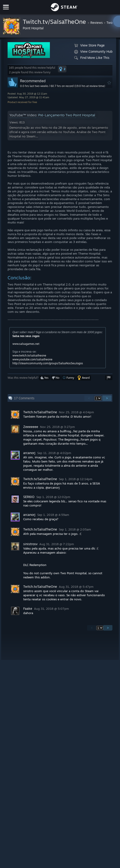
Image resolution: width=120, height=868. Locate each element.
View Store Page (89, 45)
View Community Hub (93, 52)
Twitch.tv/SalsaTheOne (55, 22)
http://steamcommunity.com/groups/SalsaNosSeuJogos (48, 363)
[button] (62, 69)
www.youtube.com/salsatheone (32, 359)
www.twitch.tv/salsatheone (29, 355)
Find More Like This (92, 58)
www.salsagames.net (26, 344)
